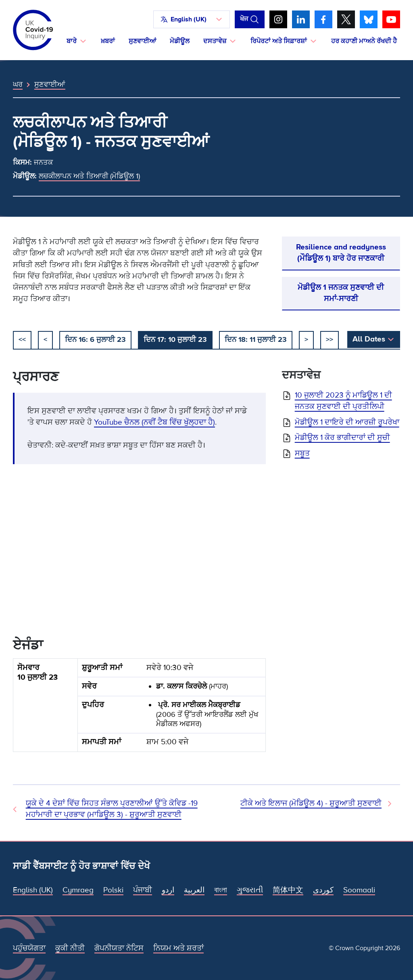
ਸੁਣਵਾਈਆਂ (142, 41)
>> (330, 339)
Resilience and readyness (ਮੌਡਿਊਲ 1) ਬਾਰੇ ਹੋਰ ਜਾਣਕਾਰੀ (341, 253)
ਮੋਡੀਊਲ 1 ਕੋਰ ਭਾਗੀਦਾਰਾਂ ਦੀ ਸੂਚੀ (342, 438)
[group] (139, 708)
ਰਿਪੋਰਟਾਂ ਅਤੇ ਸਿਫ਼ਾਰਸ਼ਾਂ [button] (279, 41)
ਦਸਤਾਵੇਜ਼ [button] (215, 41)
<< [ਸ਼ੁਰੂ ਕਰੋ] (22, 339)
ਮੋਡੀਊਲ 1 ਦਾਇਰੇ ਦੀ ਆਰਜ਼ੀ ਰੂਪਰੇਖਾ (347, 422)
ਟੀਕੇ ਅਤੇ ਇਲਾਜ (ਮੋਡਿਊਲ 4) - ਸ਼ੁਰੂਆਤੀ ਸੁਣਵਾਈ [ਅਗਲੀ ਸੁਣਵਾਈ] (311, 803)
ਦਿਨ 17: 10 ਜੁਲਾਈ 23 (175, 339)
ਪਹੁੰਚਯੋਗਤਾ (29, 948)
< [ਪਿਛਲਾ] (45, 339)
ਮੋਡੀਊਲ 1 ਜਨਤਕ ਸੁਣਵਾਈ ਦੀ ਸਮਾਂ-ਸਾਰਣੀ (341, 293)
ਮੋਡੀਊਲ (180, 41)
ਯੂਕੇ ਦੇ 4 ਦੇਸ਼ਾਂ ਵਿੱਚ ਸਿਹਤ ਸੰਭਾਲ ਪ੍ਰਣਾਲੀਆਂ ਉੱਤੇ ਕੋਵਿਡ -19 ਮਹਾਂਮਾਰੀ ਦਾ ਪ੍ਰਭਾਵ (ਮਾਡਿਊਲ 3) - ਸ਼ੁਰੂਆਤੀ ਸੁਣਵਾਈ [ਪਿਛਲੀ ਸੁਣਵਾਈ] (112, 809)
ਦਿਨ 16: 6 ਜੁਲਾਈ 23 (95, 339)
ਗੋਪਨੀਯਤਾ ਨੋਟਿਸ (119, 948)
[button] (192, 19)
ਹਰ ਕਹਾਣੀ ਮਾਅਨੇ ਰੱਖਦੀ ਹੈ (364, 41)
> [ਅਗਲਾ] (306, 339)
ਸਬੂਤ (302, 453)
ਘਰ (18, 84)
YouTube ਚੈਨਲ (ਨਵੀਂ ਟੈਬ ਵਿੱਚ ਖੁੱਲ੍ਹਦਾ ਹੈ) (154, 422)
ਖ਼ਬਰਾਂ (108, 41)
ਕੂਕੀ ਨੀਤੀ (70, 948)
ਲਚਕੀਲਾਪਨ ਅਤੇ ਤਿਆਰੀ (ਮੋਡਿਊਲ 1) (89, 176)
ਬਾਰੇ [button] (72, 41)
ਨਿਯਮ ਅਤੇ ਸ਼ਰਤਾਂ (178, 948)
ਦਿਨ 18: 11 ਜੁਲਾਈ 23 (256, 339)
